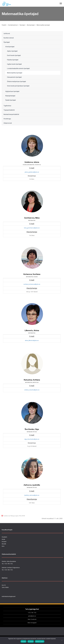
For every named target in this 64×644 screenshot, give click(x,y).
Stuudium (4, 537)
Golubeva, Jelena (32, 162)
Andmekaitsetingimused (9, 596)
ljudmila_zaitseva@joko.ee (32, 495)
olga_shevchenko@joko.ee (32, 439)
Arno (3, 546)
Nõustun (23, 641)
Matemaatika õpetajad (15, 73)
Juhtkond (7, 34)
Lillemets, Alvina (32, 330)
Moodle (4, 544)
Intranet (4, 542)
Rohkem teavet (40, 641)
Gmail (3, 539)
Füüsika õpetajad (13, 60)
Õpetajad (7, 42)
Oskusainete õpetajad (14, 77)
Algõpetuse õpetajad (12, 91)
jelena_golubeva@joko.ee (32, 172)
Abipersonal (8, 123)
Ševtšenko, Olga (32, 429)
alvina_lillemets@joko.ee (32, 340)
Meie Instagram (32, 623)
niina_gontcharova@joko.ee (32, 228)
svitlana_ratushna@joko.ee (32, 390)
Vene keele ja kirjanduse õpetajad (18, 86)
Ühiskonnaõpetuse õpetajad (16, 82)
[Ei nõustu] (62, 640)
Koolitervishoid (9, 38)
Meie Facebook (32, 619)
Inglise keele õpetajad (14, 64)
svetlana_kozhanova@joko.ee (32, 284)
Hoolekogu (7, 119)
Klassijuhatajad (10, 96)
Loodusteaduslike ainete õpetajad (18, 68)
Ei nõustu (31, 641)
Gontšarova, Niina (32, 218)
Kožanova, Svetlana (32, 274)
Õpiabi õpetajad (10, 100)
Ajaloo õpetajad (12, 51)
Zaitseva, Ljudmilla (32, 485)
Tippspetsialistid (9, 110)
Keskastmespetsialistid (11, 114)
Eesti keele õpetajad (14, 55)
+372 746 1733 (32, 613)
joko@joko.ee (32, 616)
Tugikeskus (7, 106)
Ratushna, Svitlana (32, 380)
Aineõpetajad (10, 47)
